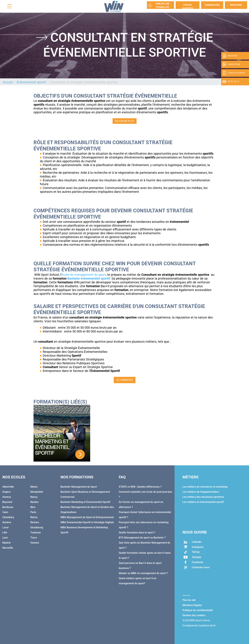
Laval (5, 527)
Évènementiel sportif (31, 82)
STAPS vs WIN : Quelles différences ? (140, 487)
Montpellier (37, 492)
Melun (34, 487)
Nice (33, 507)
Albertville (8, 487)
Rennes (35, 522)
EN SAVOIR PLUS (125, 121)
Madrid (6, 543)
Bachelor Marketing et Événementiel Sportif (85, 502)
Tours (34, 538)
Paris (33, 512)
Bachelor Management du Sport (79, 487)
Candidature (212, 5)
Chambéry (8, 517)
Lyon (5, 538)
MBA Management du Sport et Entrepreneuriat (87, 517)
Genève (7, 522)
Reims (34, 517)
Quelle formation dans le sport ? (137, 533)
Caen (5, 512)
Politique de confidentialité (198, 610)
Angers (7, 492)
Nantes (34, 502)
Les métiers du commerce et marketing (205, 487)
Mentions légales (192, 605)
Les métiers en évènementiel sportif (203, 502)
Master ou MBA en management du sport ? (143, 573)
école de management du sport (84, 275)
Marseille (8, 548)
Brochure (236, 5)
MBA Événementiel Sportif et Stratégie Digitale (87, 522)
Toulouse (36, 533)
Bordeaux (8, 507)
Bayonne (7, 502)
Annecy (7, 497)
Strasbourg (37, 527)
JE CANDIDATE (125, 380)
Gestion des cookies (194, 615)
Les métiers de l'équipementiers (201, 492)
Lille (5, 533)
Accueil (8, 82)
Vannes (35, 543)
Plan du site (189, 600)
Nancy (34, 497)
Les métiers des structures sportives (203, 497)
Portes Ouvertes (188, 6)
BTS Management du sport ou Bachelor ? (142, 538)
